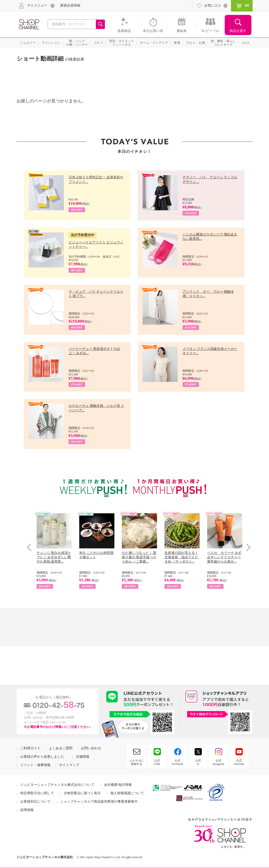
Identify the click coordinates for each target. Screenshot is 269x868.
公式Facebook (178, 762)
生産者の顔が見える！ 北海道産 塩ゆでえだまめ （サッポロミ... (181, 557)
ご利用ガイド (30, 748)
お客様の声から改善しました (42, 757)
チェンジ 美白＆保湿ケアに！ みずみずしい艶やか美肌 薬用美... (54, 557)
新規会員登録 (70, 5)
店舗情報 (83, 757)
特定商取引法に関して (37, 793)
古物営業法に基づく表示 (82, 793)
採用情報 (27, 810)
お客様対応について (35, 802)
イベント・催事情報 (35, 765)
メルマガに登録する (137, 762)
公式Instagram (218, 762)
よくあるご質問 (61, 748)
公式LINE (157, 762)
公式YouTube (239, 762)
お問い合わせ (91, 748)
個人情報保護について (127, 793)
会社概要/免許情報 (118, 785)
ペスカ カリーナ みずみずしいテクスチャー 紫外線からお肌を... (224, 557)
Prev (31, 547)
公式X (198, 762)
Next (247, 547)
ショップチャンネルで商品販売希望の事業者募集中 (99, 802)
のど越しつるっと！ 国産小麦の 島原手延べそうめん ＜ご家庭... (139, 557)
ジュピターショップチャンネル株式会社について (57, 785)
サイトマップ (69, 765)
